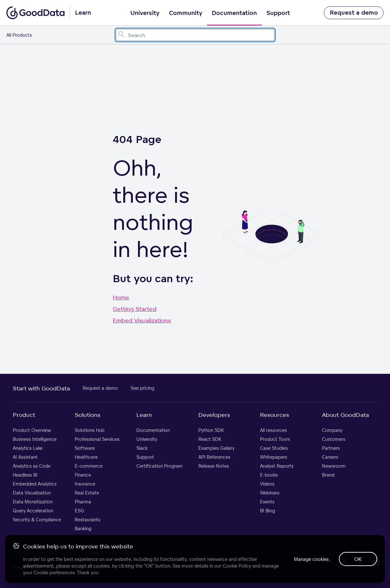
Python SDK (211, 430)
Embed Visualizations (142, 320)
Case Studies (274, 448)
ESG (79, 511)
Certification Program (160, 466)
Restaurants (88, 520)
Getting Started (135, 309)
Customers (334, 439)
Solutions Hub (90, 430)
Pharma (83, 502)
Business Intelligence (35, 439)
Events (267, 502)
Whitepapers (274, 457)
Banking (83, 528)
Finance (83, 475)
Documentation (234, 13)
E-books (269, 475)
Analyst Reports (277, 466)
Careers (330, 457)
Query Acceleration (33, 511)
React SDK (210, 439)
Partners (331, 448)
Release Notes (214, 466)
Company (332, 430)
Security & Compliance (37, 520)
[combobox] (195, 35)
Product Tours (275, 439)
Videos (267, 484)
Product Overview (32, 430)
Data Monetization (33, 502)
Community (186, 13)
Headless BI (25, 475)
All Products (19, 35)
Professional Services (97, 439)
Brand (328, 475)
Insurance (85, 484)
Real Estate (87, 493)
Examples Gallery (216, 448)
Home (121, 297)
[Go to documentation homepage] (35, 13)
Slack (142, 448)
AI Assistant (25, 457)
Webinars (270, 493)
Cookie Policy (237, 566)
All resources (273, 430)
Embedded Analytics (35, 484)
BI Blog (268, 511)
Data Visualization (32, 493)
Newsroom (334, 466)
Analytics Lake (28, 448)
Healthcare (86, 457)
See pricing (142, 388)
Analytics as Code (32, 466)
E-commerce (89, 466)
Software (85, 448)
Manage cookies (311, 559)
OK (358, 559)
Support (278, 13)
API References (214, 457)
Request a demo (354, 13)
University (145, 13)
